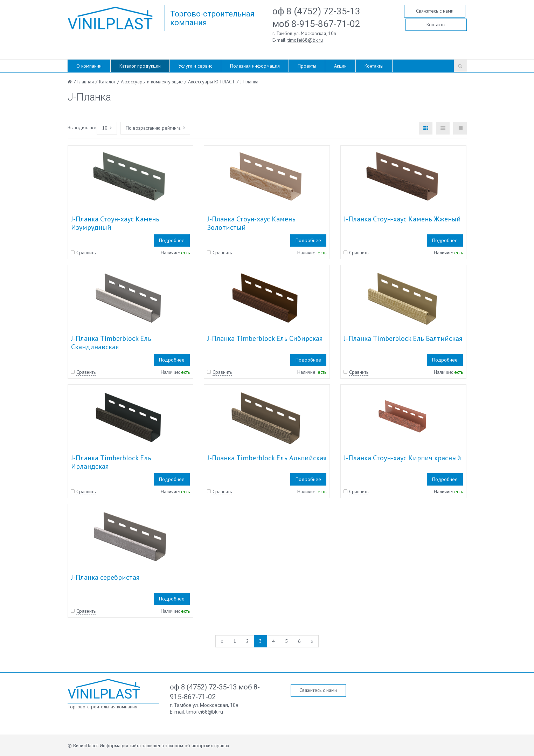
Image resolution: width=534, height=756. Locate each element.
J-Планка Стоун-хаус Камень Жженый (402, 219)
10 (107, 128)
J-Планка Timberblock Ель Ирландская (111, 462)
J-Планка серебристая (105, 577)
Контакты (436, 25)
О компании (89, 66)
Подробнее (172, 240)
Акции (340, 66)
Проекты (307, 66)
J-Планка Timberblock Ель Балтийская (403, 338)
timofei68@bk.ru (305, 40)
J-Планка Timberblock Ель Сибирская (265, 338)
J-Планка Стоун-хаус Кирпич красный (403, 458)
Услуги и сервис (195, 66)
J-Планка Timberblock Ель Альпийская (267, 458)
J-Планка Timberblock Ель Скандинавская (111, 343)
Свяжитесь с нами (435, 11)
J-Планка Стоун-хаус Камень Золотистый (251, 223)
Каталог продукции (140, 66)
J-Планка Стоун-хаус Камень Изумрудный (115, 223)
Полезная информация (255, 66)
